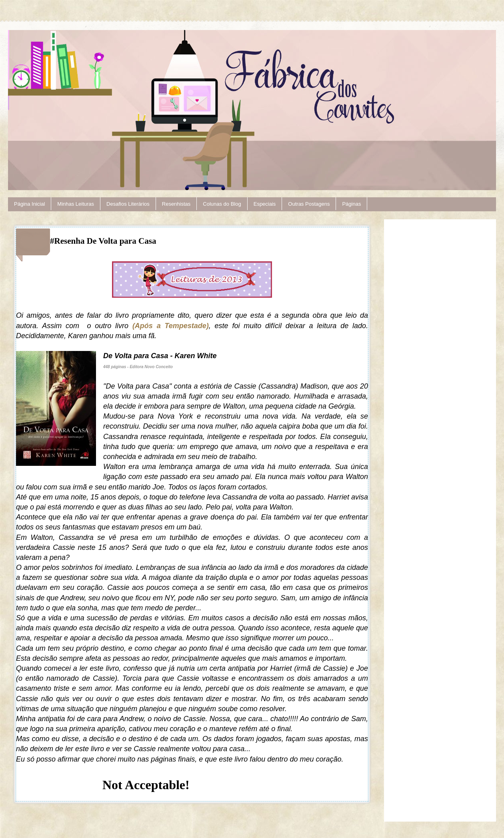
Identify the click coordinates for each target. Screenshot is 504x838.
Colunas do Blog (222, 204)
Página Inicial (29, 204)
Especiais (265, 204)
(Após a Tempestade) (171, 326)
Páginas (351, 204)
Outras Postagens (309, 204)
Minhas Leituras (76, 204)
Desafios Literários (128, 204)
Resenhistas (176, 204)
